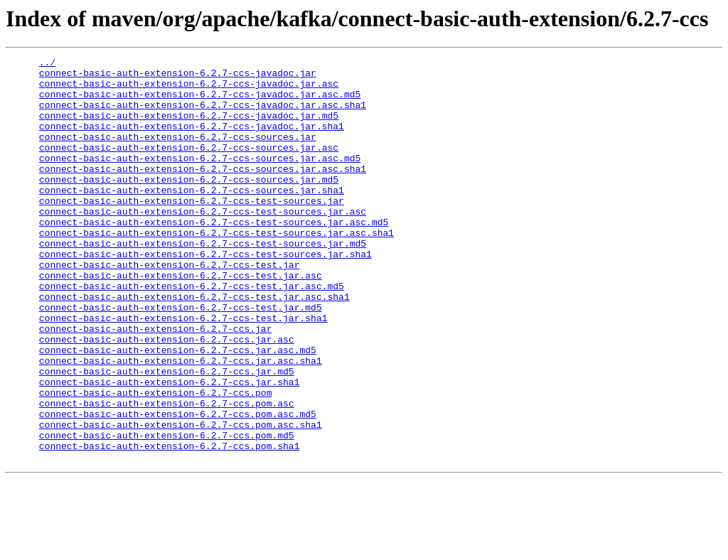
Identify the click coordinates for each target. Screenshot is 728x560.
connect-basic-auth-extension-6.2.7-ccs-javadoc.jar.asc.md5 (200, 102)
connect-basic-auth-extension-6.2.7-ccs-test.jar (170, 307)
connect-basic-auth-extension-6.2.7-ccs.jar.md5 (167, 435)
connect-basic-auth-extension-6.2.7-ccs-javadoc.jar (178, 77)
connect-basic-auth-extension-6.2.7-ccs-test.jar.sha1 (183, 371)
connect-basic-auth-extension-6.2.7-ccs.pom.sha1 (170, 524)
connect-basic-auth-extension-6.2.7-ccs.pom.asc (167, 473)
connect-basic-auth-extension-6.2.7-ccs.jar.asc (167, 397)
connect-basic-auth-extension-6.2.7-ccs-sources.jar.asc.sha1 (203, 192)
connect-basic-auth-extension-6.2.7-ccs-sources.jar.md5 (189, 205)
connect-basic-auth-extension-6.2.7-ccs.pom (156, 461)
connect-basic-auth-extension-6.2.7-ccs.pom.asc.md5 (178, 486)
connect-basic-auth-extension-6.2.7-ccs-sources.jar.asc (189, 166)
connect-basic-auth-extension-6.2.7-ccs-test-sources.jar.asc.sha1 (216, 269)
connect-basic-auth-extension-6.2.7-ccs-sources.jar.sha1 (192, 217)
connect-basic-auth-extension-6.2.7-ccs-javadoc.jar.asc (189, 90)
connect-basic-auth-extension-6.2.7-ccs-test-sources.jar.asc (203, 243)
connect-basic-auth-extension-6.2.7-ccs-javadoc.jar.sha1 (192, 141)
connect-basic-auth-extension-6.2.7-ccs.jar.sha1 (170, 448)
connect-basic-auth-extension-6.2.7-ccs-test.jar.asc (181, 320)
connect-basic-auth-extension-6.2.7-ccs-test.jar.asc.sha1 (194, 345)
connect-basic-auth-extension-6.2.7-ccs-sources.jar (178, 154)
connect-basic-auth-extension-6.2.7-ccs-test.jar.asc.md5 (192, 333)
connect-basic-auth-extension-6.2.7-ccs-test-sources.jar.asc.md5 (214, 256)
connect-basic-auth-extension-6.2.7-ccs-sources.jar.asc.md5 (200, 179)
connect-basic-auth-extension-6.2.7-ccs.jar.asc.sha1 (181, 422)
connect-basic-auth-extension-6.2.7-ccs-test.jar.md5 (181, 358)
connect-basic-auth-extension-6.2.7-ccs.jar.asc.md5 (178, 409)
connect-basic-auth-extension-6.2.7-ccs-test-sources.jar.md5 (203, 281)
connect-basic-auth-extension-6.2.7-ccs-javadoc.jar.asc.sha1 (203, 115)
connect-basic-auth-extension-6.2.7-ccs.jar (156, 384)
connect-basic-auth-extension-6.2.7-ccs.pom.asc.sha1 (181, 499)
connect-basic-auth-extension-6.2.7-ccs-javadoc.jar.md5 (189, 128)
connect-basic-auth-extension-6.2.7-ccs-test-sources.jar (192, 230)
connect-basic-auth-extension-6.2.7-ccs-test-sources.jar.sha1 (205, 294)
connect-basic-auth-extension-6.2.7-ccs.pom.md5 (167, 512)
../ (47, 64)
